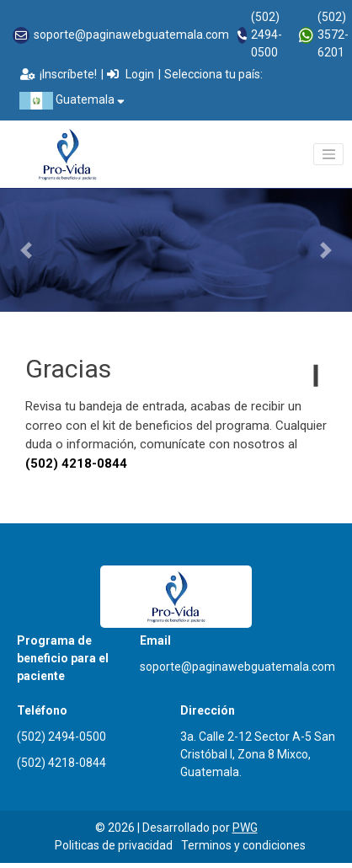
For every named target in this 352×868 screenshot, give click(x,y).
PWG (245, 828)
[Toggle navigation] (328, 154)
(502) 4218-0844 (61, 763)
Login (131, 74)
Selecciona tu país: (213, 74)
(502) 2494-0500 (267, 35)
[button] (27, 250)
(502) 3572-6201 (333, 35)
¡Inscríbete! (59, 74)
